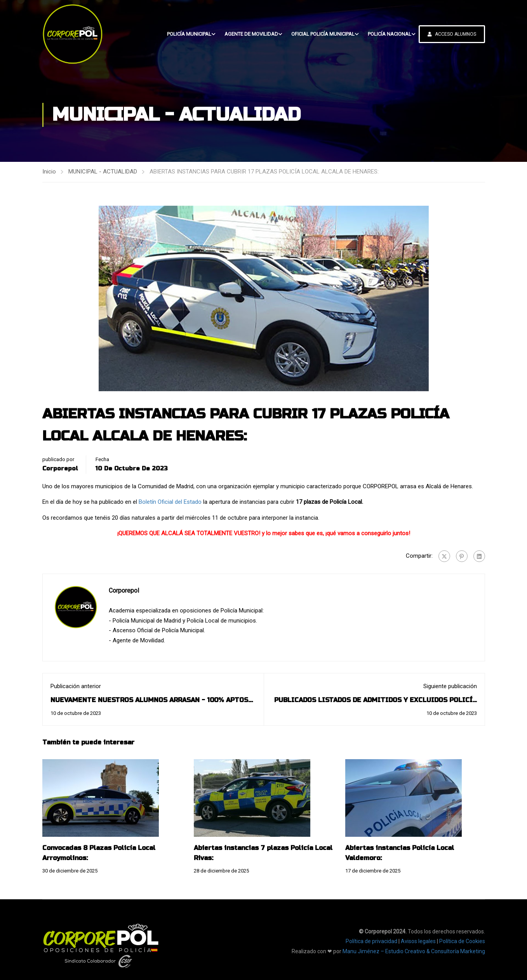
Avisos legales (418, 941)
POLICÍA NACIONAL (390, 34)
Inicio (49, 172)
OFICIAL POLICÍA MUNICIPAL (323, 34)
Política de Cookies (462, 941)
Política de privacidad (371, 941)
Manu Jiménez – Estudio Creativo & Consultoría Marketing (414, 951)
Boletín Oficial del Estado (170, 502)
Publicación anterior (76, 686)
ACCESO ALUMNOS (452, 34)
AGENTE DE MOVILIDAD (251, 34)
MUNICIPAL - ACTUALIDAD (103, 172)
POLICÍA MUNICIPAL (189, 34)
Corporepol (60, 468)
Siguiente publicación (450, 686)
